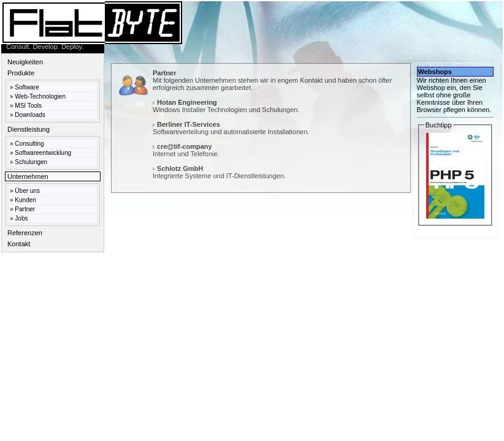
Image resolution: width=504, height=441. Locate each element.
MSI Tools (28, 106)
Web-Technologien (40, 96)
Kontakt (19, 244)
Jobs (21, 218)
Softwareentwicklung (43, 153)
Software (27, 87)
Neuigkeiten (25, 62)
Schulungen (31, 162)
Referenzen (25, 233)
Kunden (25, 200)
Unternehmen (28, 176)
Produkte (21, 73)
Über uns (27, 191)
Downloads (30, 115)
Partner (25, 209)
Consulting (29, 144)
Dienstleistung (29, 129)
